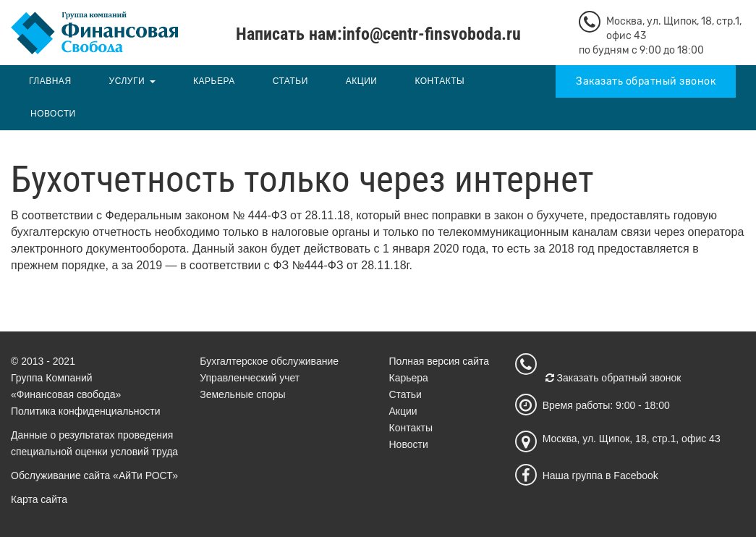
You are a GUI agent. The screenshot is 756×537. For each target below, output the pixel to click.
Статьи (290, 81)
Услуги (127, 81)
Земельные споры (242, 394)
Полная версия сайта (439, 361)
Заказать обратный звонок (646, 81)
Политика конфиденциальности (86, 411)
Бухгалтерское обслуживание (269, 361)
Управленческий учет (250, 378)
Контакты (439, 81)
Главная (50, 81)
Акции (362, 81)
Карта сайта (39, 499)
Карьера (214, 81)
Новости (53, 114)
